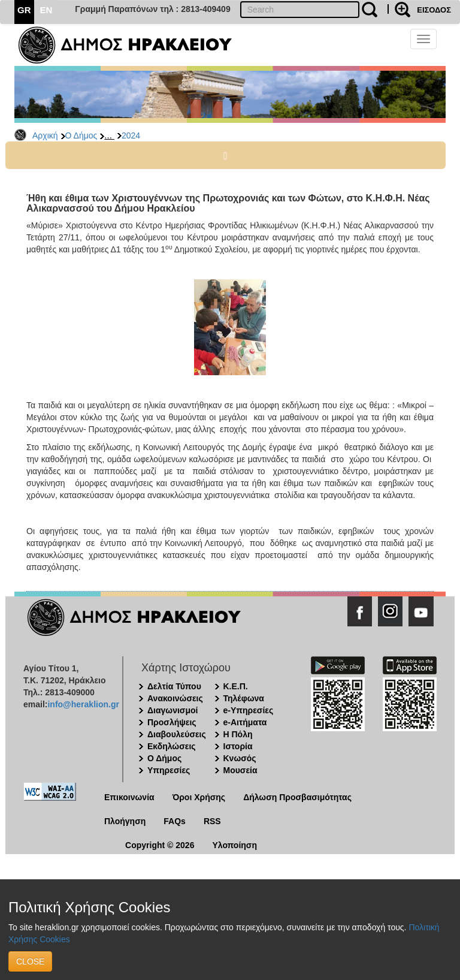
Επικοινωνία (129, 797)
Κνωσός (240, 758)
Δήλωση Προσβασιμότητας (297, 797)
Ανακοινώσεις (175, 698)
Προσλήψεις (172, 722)
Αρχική (45, 135)
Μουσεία (240, 770)
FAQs (175, 821)
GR (24, 10)
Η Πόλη (238, 734)
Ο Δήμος (81, 135)
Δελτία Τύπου (174, 686)
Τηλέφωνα (244, 698)
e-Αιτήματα (245, 722)
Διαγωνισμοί (172, 710)
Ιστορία (238, 746)
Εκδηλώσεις (172, 746)
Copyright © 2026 (160, 845)
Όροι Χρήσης (199, 797)
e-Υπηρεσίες (249, 710)
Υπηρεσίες (169, 770)
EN (46, 10)
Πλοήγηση (125, 821)
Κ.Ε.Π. (236, 686)
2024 (131, 135)
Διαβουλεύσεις (177, 734)
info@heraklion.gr (83, 704)
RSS (212, 821)
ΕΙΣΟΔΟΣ (434, 10)
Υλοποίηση (234, 845)
